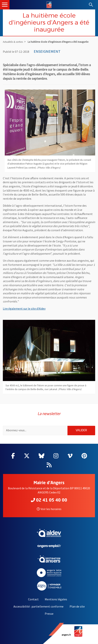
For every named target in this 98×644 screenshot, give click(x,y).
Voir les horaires (49, 509)
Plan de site (77, 606)
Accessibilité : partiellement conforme (38, 606)
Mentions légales (56, 599)
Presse (49, 614)
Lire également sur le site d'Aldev (24, 308)
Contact (33, 599)
